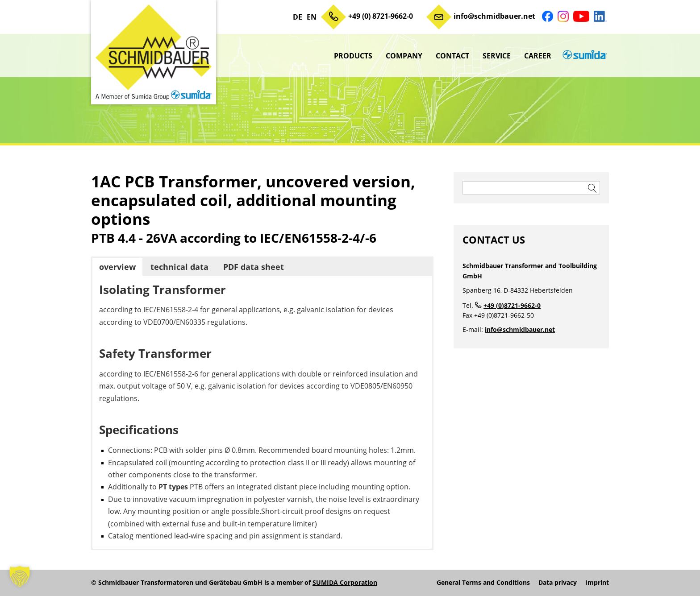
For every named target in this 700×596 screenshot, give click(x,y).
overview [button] (117, 267)
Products (353, 56)
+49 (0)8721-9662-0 (512, 305)
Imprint (597, 583)
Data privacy (558, 583)
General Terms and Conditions (483, 583)
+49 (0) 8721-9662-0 (381, 16)
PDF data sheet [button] (254, 267)
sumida (583, 56)
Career (538, 56)
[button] (20, 576)
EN (312, 17)
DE (298, 17)
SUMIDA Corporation (345, 582)
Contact (452, 56)
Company (404, 56)
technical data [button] (179, 267)
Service (497, 56)
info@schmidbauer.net (494, 16)
